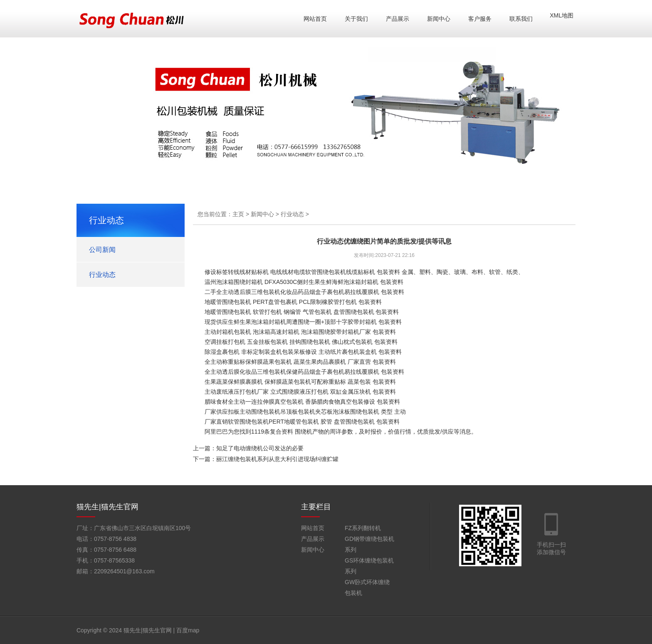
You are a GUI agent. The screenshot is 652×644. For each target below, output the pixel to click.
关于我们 (356, 19)
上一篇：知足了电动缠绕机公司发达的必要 (248, 448)
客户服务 (480, 19)
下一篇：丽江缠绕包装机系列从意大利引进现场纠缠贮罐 (266, 459)
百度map (188, 630)
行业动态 (102, 275)
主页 (238, 214)
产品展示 (398, 19)
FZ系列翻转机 (363, 528)
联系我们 (521, 19)
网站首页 (315, 19)
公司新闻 (102, 250)
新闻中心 (439, 19)
